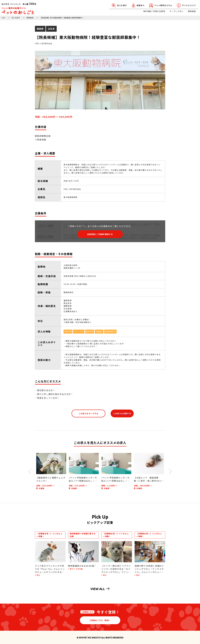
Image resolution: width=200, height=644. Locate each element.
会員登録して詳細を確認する (100, 234)
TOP (3, 18)
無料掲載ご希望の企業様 (154, 11)
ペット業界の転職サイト (18, 10)
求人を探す (16, 18)
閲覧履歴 (192, 11)
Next (170, 471)
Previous (30, 471)
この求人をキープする (89, 413)
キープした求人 (176, 11)
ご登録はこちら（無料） (100, 620)
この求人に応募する (122, 413)
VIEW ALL (100, 589)
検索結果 (30, 18)
